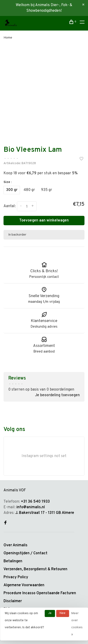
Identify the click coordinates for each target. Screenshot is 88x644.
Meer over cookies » (77, 624)
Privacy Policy (16, 577)
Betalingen (13, 561)
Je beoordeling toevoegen (57, 395)
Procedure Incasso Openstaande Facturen (40, 593)
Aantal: (10, 206)
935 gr (47, 190)
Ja (50, 613)
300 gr (12, 190)
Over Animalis (15, 545)
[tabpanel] (44, 89)
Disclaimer (13, 601)
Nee (63, 613)
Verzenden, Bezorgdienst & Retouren (35, 569)
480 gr (29, 190)
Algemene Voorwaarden (24, 585)
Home (8, 38)
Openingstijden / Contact (25, 553)
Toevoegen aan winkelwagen (44, 221)
